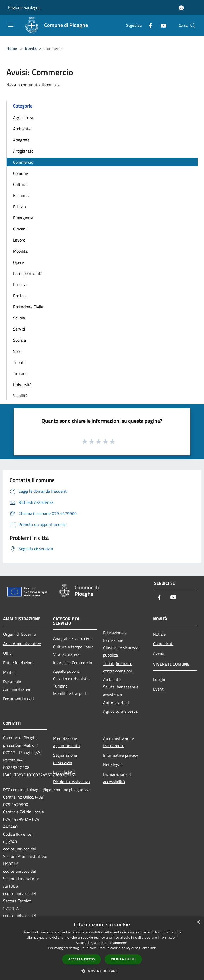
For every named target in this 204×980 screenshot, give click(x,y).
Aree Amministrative (22, 644)
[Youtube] (161, 25)
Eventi (159, 689)
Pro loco (20, 296)
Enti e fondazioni (18, 663)
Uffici (8, 653)
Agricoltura (23, 118)
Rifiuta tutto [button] (123, 959)
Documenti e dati (19, 699)
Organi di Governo (20, 634)
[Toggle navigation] (11, 25)
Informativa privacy (121, 755)
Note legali (113, 765)
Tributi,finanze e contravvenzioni (118, 667)
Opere (18, 262)
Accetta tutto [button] (82, 959)
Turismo (20, 373)
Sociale (19, 340)
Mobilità (20, 251)
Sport (18, 351)
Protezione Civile (28, 307)
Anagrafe (21, 140)
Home (12, 48)
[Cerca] (193, 25)
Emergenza (23, 218)
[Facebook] (148, 25)
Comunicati (163, 644)
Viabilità (20, 396)
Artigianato (23, 151)
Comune (20, 173)
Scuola (19, 318)
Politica (20, 284)
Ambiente (22, 129)
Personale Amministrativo (17, 685)
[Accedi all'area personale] (181, 8)
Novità (31, 48)
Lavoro (19, 240)
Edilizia (19, 207)
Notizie (159, 634)
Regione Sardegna (24, 7)
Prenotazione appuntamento (66, 742)
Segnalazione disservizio (65, 759)
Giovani (20, 229)
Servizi (19, 329)
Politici (9, 672)
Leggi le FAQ (64, 772)
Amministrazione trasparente (118, 742)
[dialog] (102, 948)
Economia (22, 195)
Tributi (19, 362)
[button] (102, 971)
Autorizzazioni (116, 703)
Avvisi (158, 653)
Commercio (23, 162)
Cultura (20, 184)
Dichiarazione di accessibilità (117, 778)
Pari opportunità (28, 273)
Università (22, 385)
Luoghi (159, 679)
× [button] (198, 922)
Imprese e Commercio (73, 663)
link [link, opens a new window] (153, 948)
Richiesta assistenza (71, 782)
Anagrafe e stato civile (73, 638)
